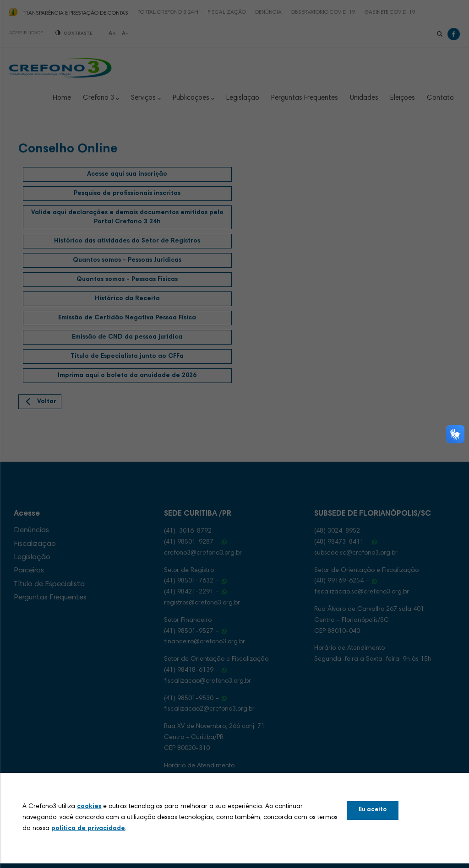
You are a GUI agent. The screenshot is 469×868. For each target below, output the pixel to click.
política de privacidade (88, 829)
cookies (89, 807)
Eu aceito (373, 810)
